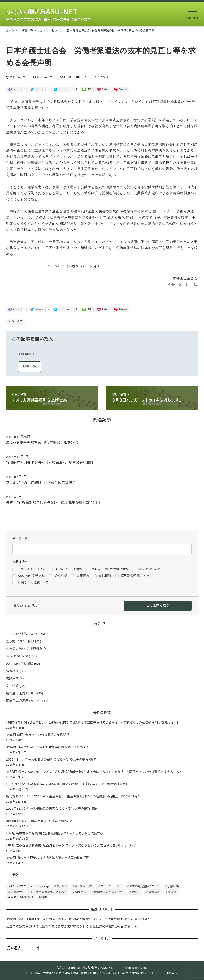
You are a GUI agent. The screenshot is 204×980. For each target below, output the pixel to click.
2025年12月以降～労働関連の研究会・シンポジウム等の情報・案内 (52, 809)
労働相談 (12, 671)
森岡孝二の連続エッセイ (23, 701)
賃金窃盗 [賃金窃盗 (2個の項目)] (154, 892)
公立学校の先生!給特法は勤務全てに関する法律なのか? (45, 926)
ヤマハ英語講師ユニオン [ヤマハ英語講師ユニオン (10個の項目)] (145, 886)
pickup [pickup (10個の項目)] (44, 886)
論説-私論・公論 (17, 656)
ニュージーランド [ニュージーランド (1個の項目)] (111, 886)
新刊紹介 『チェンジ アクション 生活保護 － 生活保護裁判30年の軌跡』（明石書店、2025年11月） (73, 796)
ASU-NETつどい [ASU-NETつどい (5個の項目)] (21, 886)
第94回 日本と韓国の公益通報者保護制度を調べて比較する (48, 747)
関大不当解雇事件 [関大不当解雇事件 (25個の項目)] (22, 897)
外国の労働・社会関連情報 (24, 649)
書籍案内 (12, 679)
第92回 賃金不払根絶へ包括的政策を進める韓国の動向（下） (48, 858)
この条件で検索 (158, 605)
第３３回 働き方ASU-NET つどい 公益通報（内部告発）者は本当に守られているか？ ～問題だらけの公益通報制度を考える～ (94, 772)
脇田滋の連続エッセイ (21, 693)
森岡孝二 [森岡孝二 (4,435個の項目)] (81, 892)
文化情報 (12, 686)
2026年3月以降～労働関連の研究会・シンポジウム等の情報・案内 (51, 760)
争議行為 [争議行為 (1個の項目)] (173, 886)
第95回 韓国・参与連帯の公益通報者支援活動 (38, 735)
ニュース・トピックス (95, 77)
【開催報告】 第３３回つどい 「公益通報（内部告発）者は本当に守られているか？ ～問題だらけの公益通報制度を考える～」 (92, 723)
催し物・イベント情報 (20, 641)
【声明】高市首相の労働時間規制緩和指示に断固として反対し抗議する (55, 833)
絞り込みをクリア (26, 605)
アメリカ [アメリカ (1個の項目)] (62, 886)
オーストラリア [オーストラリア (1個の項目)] (84, 886)
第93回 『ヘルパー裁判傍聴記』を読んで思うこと (39, 821)
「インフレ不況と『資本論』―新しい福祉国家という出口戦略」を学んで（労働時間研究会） (67, 784)
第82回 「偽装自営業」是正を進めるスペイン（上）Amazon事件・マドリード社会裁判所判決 (68, 919)
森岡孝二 (17, 321)
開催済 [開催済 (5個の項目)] (172, 892)
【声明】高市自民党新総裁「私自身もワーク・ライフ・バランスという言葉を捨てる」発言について (71, 846)
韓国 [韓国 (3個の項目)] (44, 897)
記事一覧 (30, 367)
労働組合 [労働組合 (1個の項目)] (16, 892)
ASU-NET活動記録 (20, 664)
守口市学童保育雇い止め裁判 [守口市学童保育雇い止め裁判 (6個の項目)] (49, 892)
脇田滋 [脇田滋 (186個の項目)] (137, 892)
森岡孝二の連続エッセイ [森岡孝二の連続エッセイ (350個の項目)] (109, 892)
